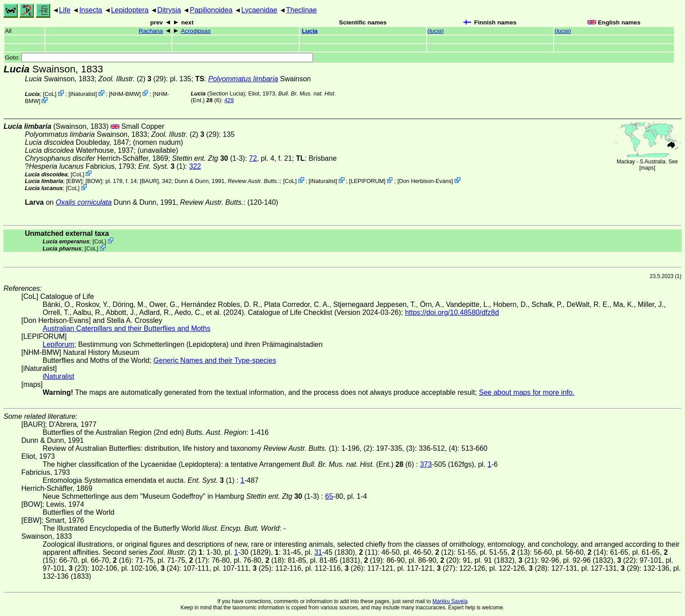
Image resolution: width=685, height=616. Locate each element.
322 (195, 166)
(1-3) (208, 158)
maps (647, 168)
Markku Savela (450, 601)
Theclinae (301, 10)
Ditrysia (169, 10)
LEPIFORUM (367, 181)
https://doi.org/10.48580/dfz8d (452, 312)
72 (253, 158)
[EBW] (74, 181)
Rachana (150, 31)
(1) (162, 166)
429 (229, 100)
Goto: (159, 58)
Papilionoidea (211, 10)
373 (426, 464)
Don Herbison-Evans (425, 181)
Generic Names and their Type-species (215, 360)
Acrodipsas (196, 31)
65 (329, 496)
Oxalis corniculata (83, 202)
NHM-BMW (125, 94)
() (436, 31)
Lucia (310, 31)
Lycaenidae (259, 10)
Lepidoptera (130, 10)
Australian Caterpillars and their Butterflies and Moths (127, 328)
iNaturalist (83, 94)
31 (318, 552)
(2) (122, 79)
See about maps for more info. (527, 392)
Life (65, 10)
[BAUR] (149, 181)
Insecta (91, 10)
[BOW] (94, 181)
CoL (49, 94)
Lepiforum (58, 344)
